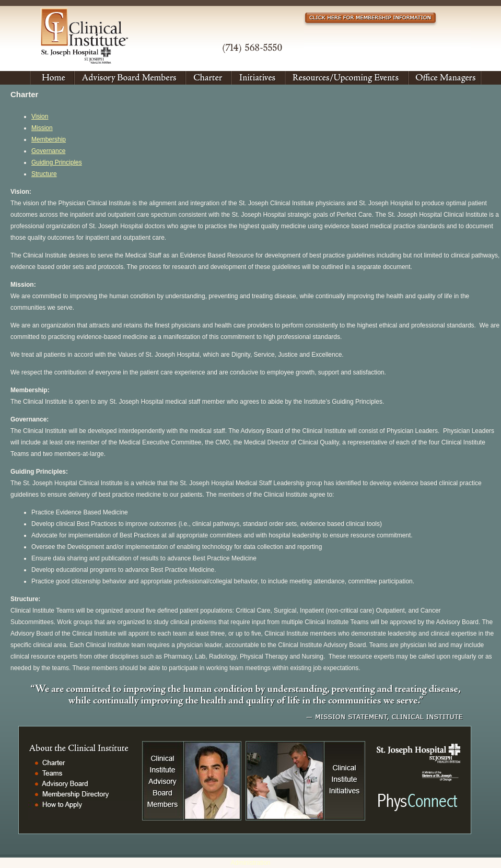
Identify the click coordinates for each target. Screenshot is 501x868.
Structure (44, 174)
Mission (42, 128)
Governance (48, 151)
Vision (40, 116)
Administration (250, 863)
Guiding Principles (57, 162)
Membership (49, 139)
